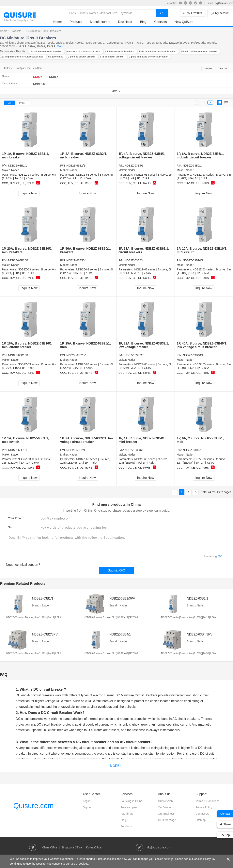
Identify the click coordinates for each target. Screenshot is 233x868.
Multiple (208, 69)
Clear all (222, 69)
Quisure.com (33, 806)
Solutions (126, 826)
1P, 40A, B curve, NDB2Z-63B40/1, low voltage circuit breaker (202, 345)
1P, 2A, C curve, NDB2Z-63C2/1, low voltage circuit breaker (87, 440)
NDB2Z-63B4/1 (134, 166)
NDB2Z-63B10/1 (193, 260)
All (10, 103)
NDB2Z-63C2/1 (76, 450)
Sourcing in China (131, 801)
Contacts (160, 22)
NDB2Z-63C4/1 (134, 450)
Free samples (129, 807)
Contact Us (202, 814)
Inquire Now (29, 193)
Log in (87, 801)
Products (76, 22)
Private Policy (204, 807)
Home (58, 22)
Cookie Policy (202, 859)
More (60, 46)
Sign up (88, 807)
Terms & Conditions (207, 801)
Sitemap (201, 820)
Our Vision (164, 807)
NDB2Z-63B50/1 (77, 260)
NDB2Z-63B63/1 (135, 260)
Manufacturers (100, 22)
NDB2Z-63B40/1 (193, 355)
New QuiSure (184, 22)
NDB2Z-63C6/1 (192, 450)
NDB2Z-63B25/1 (77, 355)
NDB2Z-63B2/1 (76, 166)
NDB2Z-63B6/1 (192, 166)
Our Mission (165, 801)
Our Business (166, 814)
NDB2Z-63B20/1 (18, 260)
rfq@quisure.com (224, 3)
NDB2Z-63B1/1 (17, 166)
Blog (143, 22)
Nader (15, 170)
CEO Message (167, 820)
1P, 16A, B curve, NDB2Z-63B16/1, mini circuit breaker (27, 345)
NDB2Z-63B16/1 (18, 355)
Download (125, 22)
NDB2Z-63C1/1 (18, 450)
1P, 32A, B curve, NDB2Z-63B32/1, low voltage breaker (144, 345)
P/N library (127, 814)
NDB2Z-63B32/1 (135, 355)
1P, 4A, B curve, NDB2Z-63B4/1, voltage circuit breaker (142, 156)
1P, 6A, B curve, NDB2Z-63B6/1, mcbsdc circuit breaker (200, 156)
